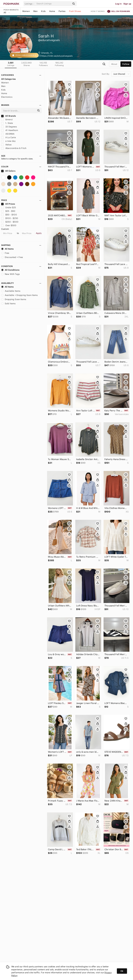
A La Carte (9, 137)
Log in (118, 4)
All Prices (8, 204)
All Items (7, 249)
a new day (8, 141)
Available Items (11, 291)
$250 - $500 (10, 222)
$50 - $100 (9, 215)
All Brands (9, 116)
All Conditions (10, 270)
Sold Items (8, 304)
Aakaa (6, 145)
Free (5, 253)
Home (52, 11)
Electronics (7, 97)
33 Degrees (9, 127)
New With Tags (10, 274)
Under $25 (9, 207)
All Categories (8, 79)
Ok (122, 971)
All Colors (8, 171)
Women (26, 11)
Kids (43, 11)
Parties (62, 11)
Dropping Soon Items (14, 299)
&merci (7, 119)
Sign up (127, 4)
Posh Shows (75, 11)
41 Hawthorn (10, 130)
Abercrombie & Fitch (14, 148)
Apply (39, 233)
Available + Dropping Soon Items (20, 295)
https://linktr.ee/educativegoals (57, 56)
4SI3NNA (8, 134)
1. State (7, 123)
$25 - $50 (8, 211)
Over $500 (9, 225)
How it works (98, 11)
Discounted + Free (12, 257)
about (114, 64)
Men (35, 11)
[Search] (53, 4)
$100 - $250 (10, 218)
